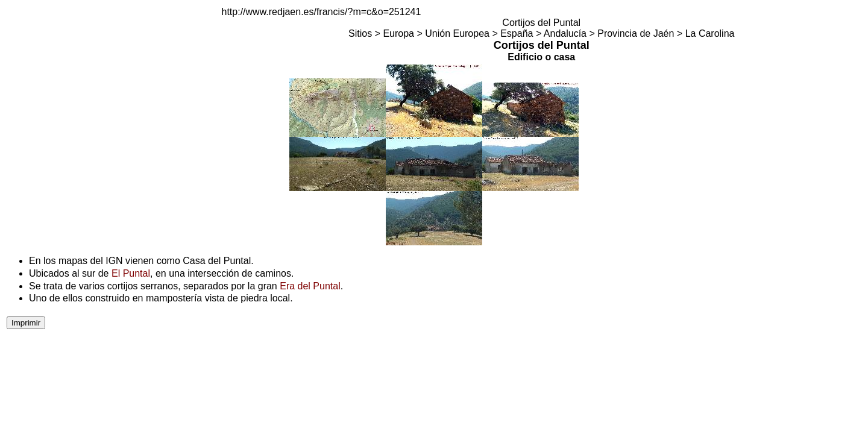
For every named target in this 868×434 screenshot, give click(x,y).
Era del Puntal (310, 286)
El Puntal (131, 273)
